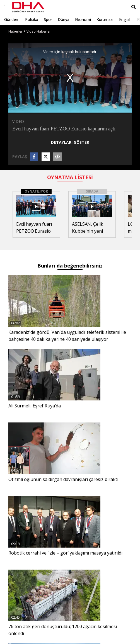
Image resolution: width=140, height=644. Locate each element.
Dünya (64, 19)
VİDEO (18, 121)
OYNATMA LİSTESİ (70, 177)
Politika (32, 19)
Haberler (15, 31)
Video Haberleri (39, 31)
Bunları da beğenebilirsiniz (70, 266)
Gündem (12, 19)
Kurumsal (105, 19)
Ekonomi (83, 19)
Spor (48, 19)
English (125, 19)
